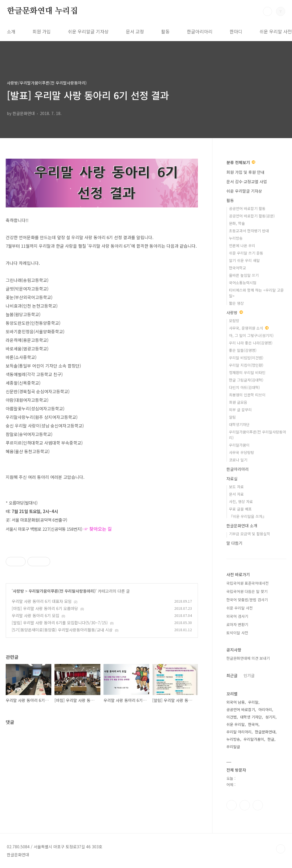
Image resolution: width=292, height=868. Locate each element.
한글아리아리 (200, 31)
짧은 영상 (236, 303)
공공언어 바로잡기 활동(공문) (252, 216)
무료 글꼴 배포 (240, 509)
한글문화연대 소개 (242, 526)
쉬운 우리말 (236, 724)
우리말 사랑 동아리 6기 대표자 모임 (42, 601)
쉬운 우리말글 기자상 (88, 31)
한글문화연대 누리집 (42, 11)
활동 (165, 31)
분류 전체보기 (241, 162)
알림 (232, 417)
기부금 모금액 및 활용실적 (250, 534)
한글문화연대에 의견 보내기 (248, 658)
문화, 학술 (237, 223)
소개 (11, 31)
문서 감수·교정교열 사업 (247, 181)
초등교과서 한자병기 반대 (249, 231)
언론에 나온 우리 (242, 246)
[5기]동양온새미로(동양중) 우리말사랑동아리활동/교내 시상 (62, 630)
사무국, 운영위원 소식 (249, 328)
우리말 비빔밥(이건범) (246, 358)
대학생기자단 (239, 424)
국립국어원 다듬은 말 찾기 (247, 591)
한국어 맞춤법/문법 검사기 (247, 600)
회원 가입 (42, 31)
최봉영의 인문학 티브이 (247, 395)
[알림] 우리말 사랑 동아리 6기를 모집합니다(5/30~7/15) (60, 623)
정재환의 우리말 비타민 (247, 373)
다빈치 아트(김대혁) (244, 387)
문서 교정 (135, 31)
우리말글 (233, 747)
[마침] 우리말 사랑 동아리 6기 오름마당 (45, 608)
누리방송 (236, 238)
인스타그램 (245, 805)
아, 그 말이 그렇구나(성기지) (251, 335)
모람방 (234, 321)
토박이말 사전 (237, 633)
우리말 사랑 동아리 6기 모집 (36, 615)
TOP (281, 849)
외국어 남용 (236, 702)
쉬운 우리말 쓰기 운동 (246, 253)
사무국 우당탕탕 (242, 452)
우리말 (253, 702)
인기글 (249, 675)
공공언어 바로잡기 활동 (247, 208)
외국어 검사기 (237, 616)
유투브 (258, 805)
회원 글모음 (238, 402)
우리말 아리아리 (239, 732)
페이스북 (232, 805)
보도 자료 (236, 487)
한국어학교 (238, 268)
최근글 (232, 675)
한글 (271, 739)
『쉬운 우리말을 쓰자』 (248, 516)
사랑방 (18, 591)
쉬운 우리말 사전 (240, 608)
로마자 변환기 (237, 624)
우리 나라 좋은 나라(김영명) (251, 343)
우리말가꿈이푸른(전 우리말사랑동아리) (62, 591)
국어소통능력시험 (243, 283)
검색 (267, 11)
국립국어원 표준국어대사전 (248, 583)
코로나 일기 (238, 460)
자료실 (232, 479)
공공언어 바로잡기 (241, 709)
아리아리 (265, 709)
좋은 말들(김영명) (243, 350)
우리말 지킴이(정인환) (246, 365)
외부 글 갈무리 (240, 410)
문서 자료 (236, 494)
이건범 (232, 717)
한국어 (253, 724)
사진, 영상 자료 (241, 501)
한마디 (236, 31)
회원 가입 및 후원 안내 (245, 172)
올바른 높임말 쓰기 (244, 275)
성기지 (270, 717)
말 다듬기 (234, 543)
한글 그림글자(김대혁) (246, 380)
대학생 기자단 (251, 717)
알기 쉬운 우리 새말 (244, 260)
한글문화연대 (265, 732)
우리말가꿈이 (239, 445)
